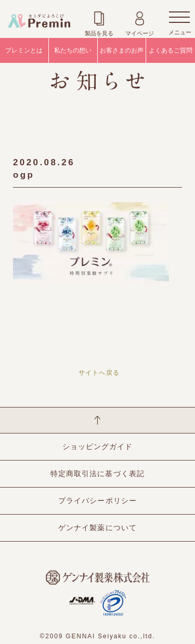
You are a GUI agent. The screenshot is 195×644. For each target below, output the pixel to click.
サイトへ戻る (99, 373)
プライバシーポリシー (97, 501)
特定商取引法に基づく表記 (97, 474)
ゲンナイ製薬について (97, 528)
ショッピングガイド (97, 446)
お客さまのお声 (122, 50)
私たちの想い (73, 50)
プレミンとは (24, 50)
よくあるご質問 (171, 50)
